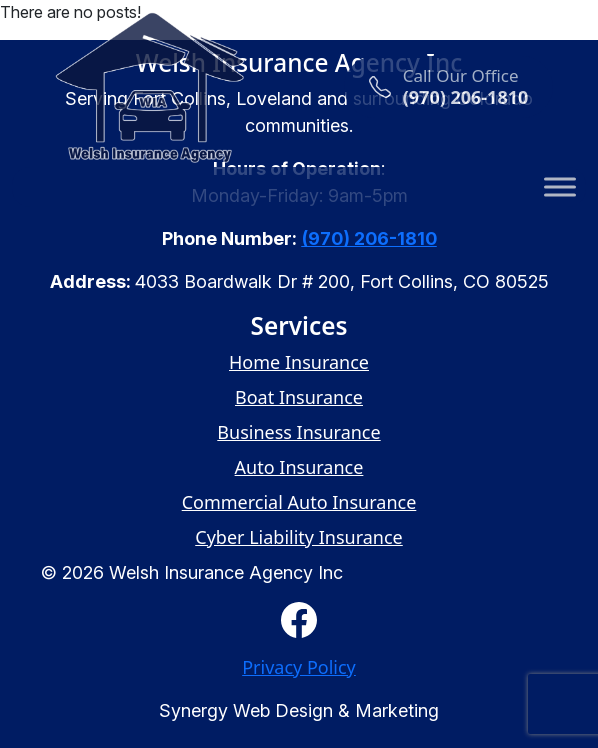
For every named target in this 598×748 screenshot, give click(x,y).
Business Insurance (298, 432)
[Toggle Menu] (560, 186)
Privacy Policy (299, 667)
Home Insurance (299, 362)
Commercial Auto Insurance (299, 502)
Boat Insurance (299, 397)
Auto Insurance (299, 467)
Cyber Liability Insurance (299, 537)
